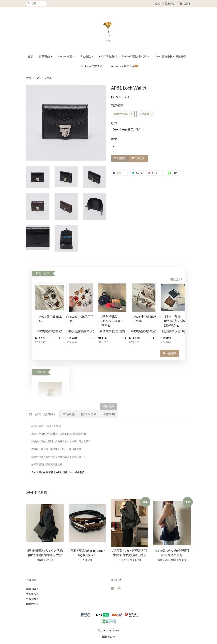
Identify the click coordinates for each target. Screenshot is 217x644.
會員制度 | (32, 594)
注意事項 (109, 414)
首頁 (31, 56)
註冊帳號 (170, 4)
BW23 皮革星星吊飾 (80, 319)
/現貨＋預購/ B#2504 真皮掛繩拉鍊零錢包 (173, 321)
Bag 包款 (87, 56)
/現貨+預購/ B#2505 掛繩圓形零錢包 (111, 321)
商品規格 (69, 414)
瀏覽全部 (176, 279)
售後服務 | (32, 599)
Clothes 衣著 (67, 56)
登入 (157, 4)
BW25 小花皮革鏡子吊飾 (143, 319)
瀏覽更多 (108, 406)
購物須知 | (32, 589)
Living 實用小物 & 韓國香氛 (171, 56)
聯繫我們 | (32, 604)
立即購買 (119, 158)
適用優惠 (117, 106)
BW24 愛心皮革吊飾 (49, 319)
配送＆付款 (89, 414)
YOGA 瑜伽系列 (108, 56)
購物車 (187, 4)
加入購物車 (170, 353)
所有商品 (46, 56)
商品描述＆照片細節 (43, 414)
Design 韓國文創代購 (136, 56)
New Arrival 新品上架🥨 (124, 66)
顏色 (114, 123)
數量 (114, 139)
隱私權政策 (109, 637)
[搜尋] (36, 4)
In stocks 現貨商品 (93, 66)
